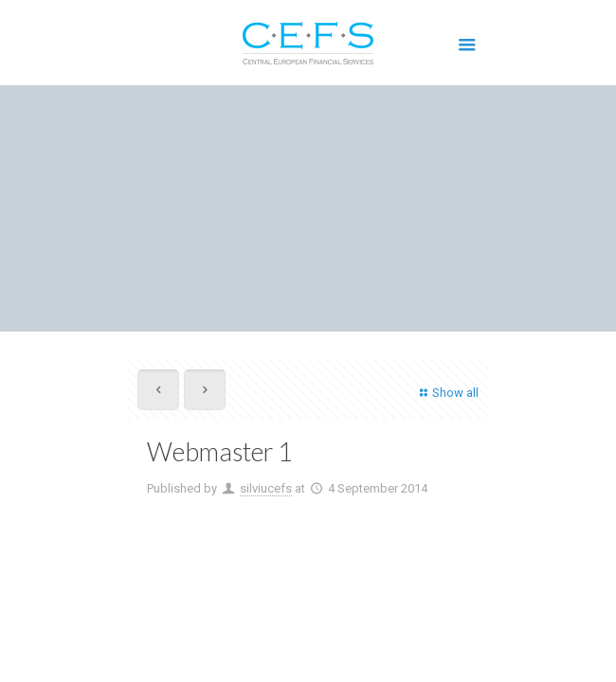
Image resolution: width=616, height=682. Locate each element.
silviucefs (266, 488)
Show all (447, 393)
